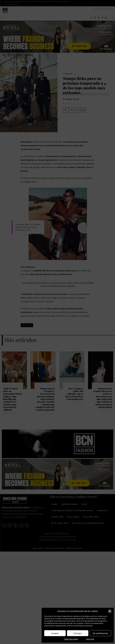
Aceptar (55, 633)
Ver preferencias (100, 633)
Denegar (78, 633)
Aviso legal (90, 639)
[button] (110, 611)
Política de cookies (71, 639)
